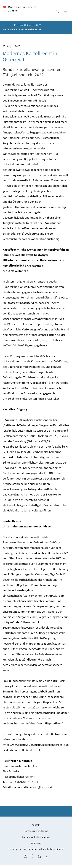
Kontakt (36, 828)
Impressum (36, 846)
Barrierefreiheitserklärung (36, 840)
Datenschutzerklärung (36, 834)
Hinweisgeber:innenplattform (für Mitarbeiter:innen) (36, 852)
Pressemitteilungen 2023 (28, 28)
